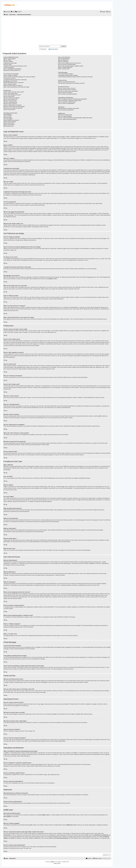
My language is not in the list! (10, 81)
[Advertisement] (57, 30)
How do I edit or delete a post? (11, 93)
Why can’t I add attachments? (10, 102)
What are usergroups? (63, 62)
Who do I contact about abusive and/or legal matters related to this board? (75, 118)
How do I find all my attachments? (66, 110)
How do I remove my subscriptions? (66, 103)
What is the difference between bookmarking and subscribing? (72, 99)
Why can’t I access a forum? (10, 101)
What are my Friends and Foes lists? (67, 82)
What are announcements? (10, 122)
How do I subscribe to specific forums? (67, 102)
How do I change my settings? (11, 75)
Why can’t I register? (8, 62)
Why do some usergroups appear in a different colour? (71, 66)
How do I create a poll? (9, 96)
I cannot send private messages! (66, 74)
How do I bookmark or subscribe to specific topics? (70, 101)
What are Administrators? (64, 59)
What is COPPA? (8, 60)
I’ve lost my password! (9, 67)
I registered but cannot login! (10, 63)
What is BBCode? (8, 114)
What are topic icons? (9, 126)
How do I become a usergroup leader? (67, 64)
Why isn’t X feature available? (65, 116)
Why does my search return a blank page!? (68, 91)
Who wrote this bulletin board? (65, 115)
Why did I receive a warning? (10, 104)
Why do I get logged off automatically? (12, 69)
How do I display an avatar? (10, 84)
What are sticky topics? (9, 123)
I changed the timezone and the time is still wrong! (15, 80)
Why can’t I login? (8, 64)
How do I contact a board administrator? (67, 119)
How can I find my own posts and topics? (67, 94)
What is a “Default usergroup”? (65, 67)
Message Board (54, 49)
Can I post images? (8, 119)
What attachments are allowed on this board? (69, 108)
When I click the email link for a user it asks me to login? (16, 87)
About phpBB (7, 817)
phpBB (50, 279)
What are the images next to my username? (14, 83)
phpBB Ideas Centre (71, 825)
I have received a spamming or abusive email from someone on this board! (75, 77)
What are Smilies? (8, 117)
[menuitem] (13, 12)
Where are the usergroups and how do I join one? (70, 63)
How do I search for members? (65, 93)
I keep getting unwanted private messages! (68, 75)
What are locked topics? (9, 125)
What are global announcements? (11, 120)
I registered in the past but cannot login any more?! (15, 66)
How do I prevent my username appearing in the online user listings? (19, 77)
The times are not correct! (9, 78)
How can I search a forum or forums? (67, 88)
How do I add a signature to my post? (12, 95)
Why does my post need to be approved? (13, 108)
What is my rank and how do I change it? (13, 85)
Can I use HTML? (8, 116)
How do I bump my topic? (9, 109)
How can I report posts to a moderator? (13, 105)
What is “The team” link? (64, 69)
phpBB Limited (46, 815)
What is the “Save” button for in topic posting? (14, 106)
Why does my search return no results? (67, 90)
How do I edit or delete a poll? (10, 99)
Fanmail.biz (43, 49)
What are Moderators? (63, 60)
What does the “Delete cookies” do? (12, 70)
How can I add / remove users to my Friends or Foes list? (71, 83)
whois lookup (7, 835)
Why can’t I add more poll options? (12, 98)
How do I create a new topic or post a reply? (14, 92)
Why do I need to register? (10, 59)
